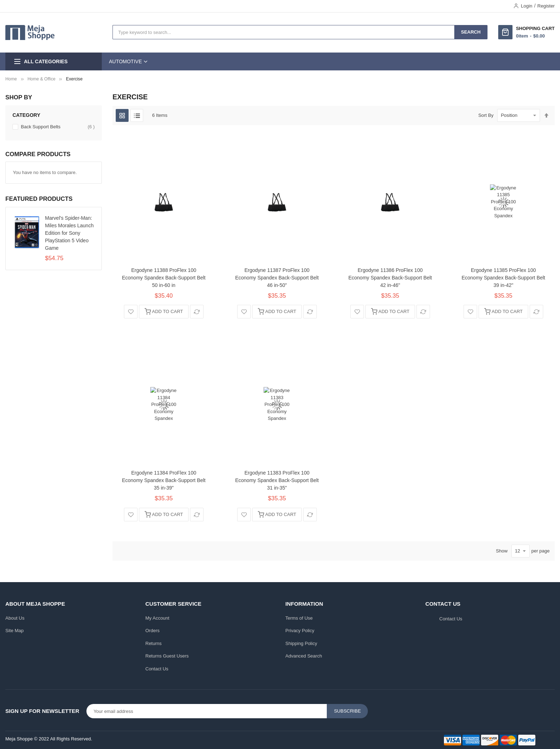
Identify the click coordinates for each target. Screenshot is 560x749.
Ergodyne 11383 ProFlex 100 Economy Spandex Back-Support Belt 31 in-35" (277, 480)
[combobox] (284, 32)
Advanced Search (304, 656)
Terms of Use (299, 618)
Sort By (486, 115)
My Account (157, 618)
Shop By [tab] (19, 97)
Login (527, 6)
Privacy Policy (300, 631)
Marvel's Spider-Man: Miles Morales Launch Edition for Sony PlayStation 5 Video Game (69, 233)
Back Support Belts (57, 127)
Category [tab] (26, 115)
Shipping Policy (301, 643)
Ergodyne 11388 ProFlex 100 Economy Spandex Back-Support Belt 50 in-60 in (164, 278)
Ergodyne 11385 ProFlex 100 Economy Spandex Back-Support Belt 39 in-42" (504, 278)
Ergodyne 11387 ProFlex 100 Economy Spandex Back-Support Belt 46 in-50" (277, 278)
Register (546, 6)
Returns (154, 643)
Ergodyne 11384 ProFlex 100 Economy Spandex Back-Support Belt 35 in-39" (164, 480)
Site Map (14, 631)
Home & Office (41, 79)
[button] (131, 312)
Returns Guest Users (167, 656)
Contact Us (157, 669)
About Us (15, 618)
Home (11, 79)
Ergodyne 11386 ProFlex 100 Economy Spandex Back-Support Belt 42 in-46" (390, 278)
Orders (152, 631)
